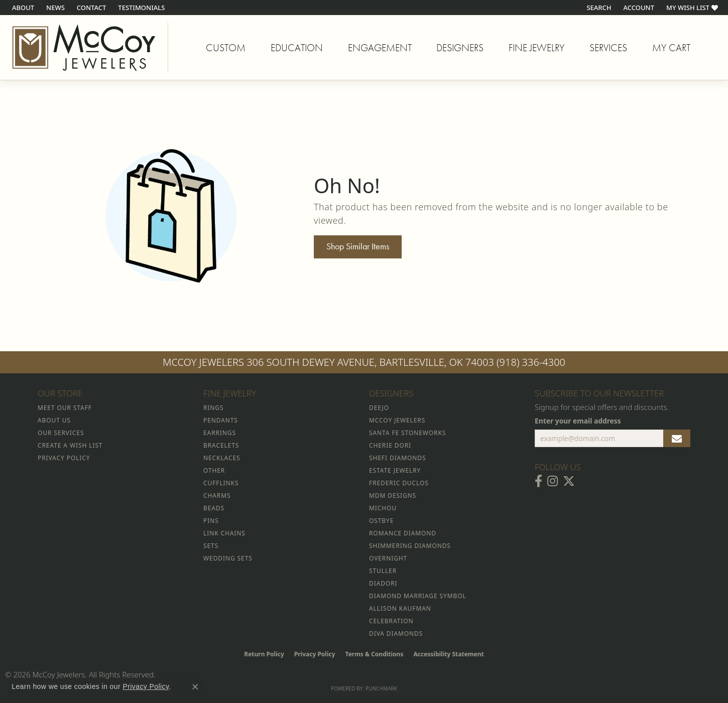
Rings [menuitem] (213, 408)
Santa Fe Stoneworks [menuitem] (407, 433)
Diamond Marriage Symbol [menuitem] (418, 596)
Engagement (380, 48)
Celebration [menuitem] (391, 621)
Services (608, 48)
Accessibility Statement (448, 654)
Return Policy (264, 654)
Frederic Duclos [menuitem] (399, 483)
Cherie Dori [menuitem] (390, 445)
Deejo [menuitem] (379, 408)
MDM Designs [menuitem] (393, 496)
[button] (598, 8)
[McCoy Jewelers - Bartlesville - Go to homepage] (84, 47)
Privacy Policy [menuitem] (64, 458)
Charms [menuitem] (217, 496)
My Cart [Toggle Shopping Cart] (671, 48)
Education (297, 48)
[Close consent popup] (195, 687)
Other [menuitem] (214, 470)
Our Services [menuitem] (61, 433)
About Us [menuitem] (54, 420)
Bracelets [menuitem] (221, 445)
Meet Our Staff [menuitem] (65, 408)
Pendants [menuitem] (221, 420)
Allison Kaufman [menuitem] (400, 608)
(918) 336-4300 (531, 362)
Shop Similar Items (358, 246)
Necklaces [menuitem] (222, 458)
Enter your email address (578, 421)
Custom (226, 48)
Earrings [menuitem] (220, 433)
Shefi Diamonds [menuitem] (397, 458)
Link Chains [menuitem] (224, 533)
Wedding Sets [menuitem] (228, 558)
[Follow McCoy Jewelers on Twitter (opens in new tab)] (569, 481)
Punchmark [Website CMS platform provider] (381, 688)
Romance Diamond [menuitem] (403, 533)
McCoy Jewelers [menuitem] (397, 420)
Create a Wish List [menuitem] (70, 445)
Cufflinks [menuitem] (221, 483)
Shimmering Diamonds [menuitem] (410, 546)
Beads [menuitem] (214, 508)
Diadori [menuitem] (383, 583)
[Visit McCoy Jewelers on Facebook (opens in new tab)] (538, 481)
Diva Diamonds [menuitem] (396, 634)
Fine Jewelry (536, 48)
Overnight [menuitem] (388, 558)
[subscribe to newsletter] (677, 439)
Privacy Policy (315, 654)
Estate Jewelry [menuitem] (395, 470)
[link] (22, 8)
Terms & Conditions (375, 654)
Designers (460, 48)
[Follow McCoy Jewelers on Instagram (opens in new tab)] (553, 481)
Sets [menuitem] (211, 546)
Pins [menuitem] (211, 521)
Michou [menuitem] (383, 508)
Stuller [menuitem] (383, 571)
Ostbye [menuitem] (381, 521)
